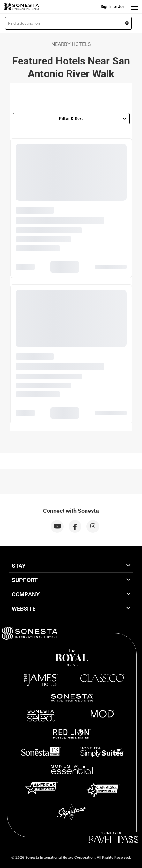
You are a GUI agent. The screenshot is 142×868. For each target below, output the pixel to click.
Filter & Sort (93, 119)
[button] (68, 23)
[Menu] (135, 7)
